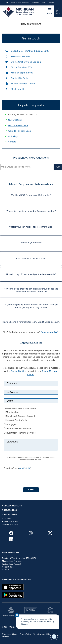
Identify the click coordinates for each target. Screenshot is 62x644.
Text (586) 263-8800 (21, 56)
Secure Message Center (23, 84)
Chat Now (6, 519)
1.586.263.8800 (10, 514)
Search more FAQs (50, 332)
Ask (58, 167)
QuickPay (13, 136)
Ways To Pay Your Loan (19, 131)
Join (7, 3)
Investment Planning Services (21, 433)
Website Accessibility (42, 634)
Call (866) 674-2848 (21, 51)
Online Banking (19, 371)
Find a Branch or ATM (22, 67)
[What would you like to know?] (27, 167)
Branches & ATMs (10, 522)
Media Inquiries (19, 89)
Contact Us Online (20, 78)
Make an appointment (22, 73)
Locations (35, 3)
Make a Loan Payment (20, 3)
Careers (12, 142)
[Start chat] (54, 637)
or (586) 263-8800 (40, 51)
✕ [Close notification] (17, 615)
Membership (12, 412)
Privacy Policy (25, 634)
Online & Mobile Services (19, 429)
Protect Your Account (12, 564)
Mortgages (11, 424)
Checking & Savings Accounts (21, 416)
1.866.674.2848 (9, 510)
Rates (43, 3)
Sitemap (6, 637)
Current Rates (15, 120)
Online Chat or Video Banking (26, 62)
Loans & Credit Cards (16, 420)
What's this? (25, 468)
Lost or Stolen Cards (18, 125)
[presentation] (25, 476)
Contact (51, 3)
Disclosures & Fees (10, 634)
